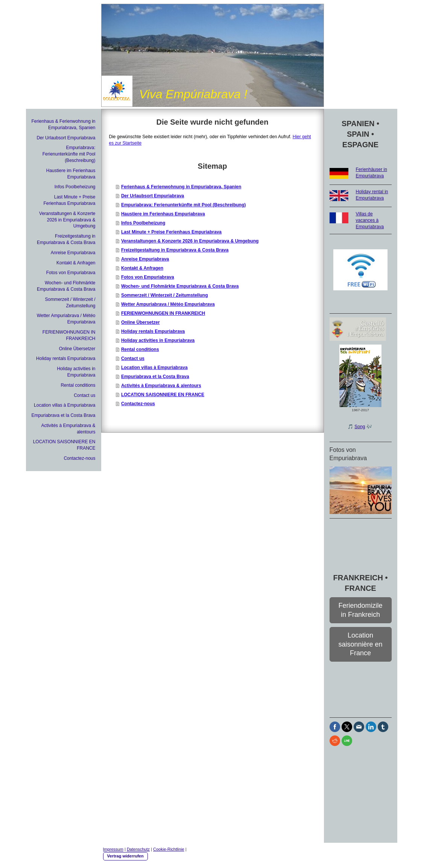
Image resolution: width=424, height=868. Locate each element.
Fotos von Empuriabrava (148, 277)
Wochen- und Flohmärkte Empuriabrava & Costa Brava (180, 286)
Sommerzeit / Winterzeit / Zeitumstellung (165, 295)
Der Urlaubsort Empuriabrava (153, 196)
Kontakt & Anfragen (142, 268)
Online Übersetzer (141, 322)
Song (360, 427)
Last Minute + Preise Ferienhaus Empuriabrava (171, 232)
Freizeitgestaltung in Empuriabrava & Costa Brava (175, 250)
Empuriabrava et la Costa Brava (155, 377)
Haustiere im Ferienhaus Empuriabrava (163, 214)
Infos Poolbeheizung (143, 223)
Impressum (113, 849)
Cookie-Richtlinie (169, 849)
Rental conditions (140, 349)
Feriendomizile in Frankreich (360, 610)
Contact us (133, 358)
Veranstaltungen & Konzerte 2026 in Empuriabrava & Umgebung (190, 241)
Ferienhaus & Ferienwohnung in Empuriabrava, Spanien (181, 187)
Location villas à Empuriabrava (154, 368)
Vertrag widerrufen (125, 856)
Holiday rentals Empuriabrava (153, 331)
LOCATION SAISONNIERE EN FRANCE (163, 395)
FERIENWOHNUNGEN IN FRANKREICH (163, 313)
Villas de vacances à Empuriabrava (370, 220)
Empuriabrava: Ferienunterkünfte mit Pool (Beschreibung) (183, 205)
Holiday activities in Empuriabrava (158, 340)
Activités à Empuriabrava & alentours (161, 386)
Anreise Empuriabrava (145, 259)
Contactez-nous (138, 404)
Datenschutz (138, 849)
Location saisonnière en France (360, 644)
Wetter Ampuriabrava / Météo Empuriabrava (168, 304)
